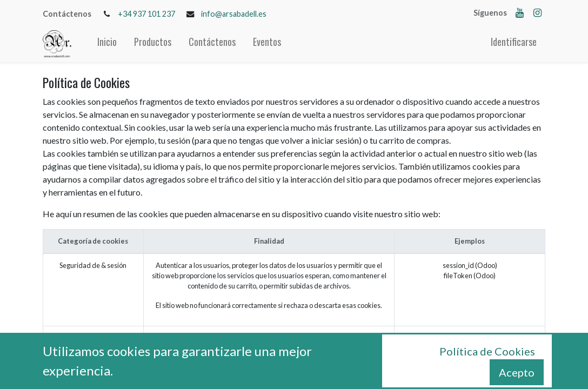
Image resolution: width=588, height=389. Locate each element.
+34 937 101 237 (146, 14)
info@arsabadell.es (234, 14)
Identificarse (514, 42)
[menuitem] (107, 44)
